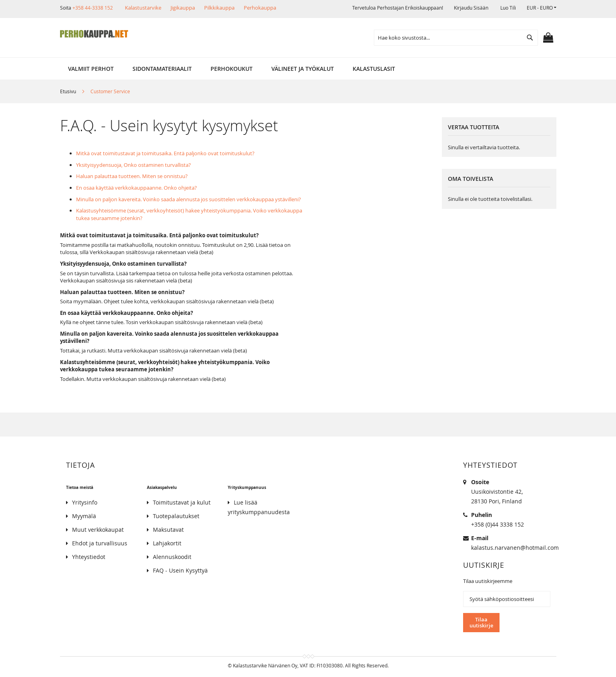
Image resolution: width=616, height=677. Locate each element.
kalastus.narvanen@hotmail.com (515, 548)
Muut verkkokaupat (98, 530)
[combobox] (456, 38)
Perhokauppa (260, 8)
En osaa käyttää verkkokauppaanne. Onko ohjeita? (136, 188)
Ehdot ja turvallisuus (100, 543)
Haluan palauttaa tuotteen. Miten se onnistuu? (132, 176)
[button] (542, 8)
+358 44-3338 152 (93, 8)
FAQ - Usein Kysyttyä (180, 570)
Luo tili (508, 8)
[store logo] (94, 34)
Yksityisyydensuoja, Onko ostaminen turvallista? (133, 165)
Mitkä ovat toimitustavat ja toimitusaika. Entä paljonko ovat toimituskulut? (165, 153)
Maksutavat (168, 530)
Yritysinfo (85, 502)
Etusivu (69, 91)
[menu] (308, 69)
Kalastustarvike (143, 8)
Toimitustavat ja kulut (182, 502)
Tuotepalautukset (176, 516)
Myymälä (84, 516)
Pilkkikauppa (219, 8)
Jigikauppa (183, 8)
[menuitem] (91, 69)
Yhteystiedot (89, 557)
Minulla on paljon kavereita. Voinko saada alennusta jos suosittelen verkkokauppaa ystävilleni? (189, 199)
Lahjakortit (167, 543)
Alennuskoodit (172, 557)
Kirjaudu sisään (471, 8)
